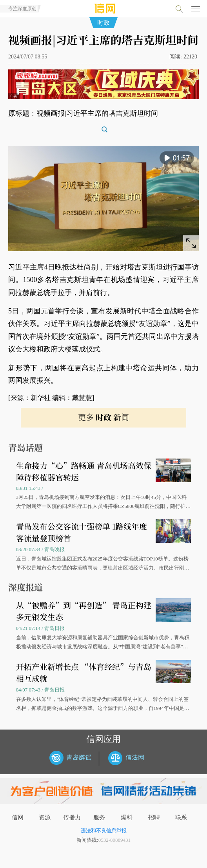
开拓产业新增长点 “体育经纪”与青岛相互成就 (84, 672)
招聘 (154, 817)
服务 (99, 817)
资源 (45, 817)
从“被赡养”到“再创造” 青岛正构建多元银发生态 (84, 611)
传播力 (72, 817)
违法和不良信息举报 (104, 831)
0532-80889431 (114, 840)
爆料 (127, 817)
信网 (18, 817)
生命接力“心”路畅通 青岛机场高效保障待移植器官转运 (84, 471)
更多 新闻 (103, 417)
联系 (181, 817)
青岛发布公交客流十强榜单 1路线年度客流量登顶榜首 (82, 532)
